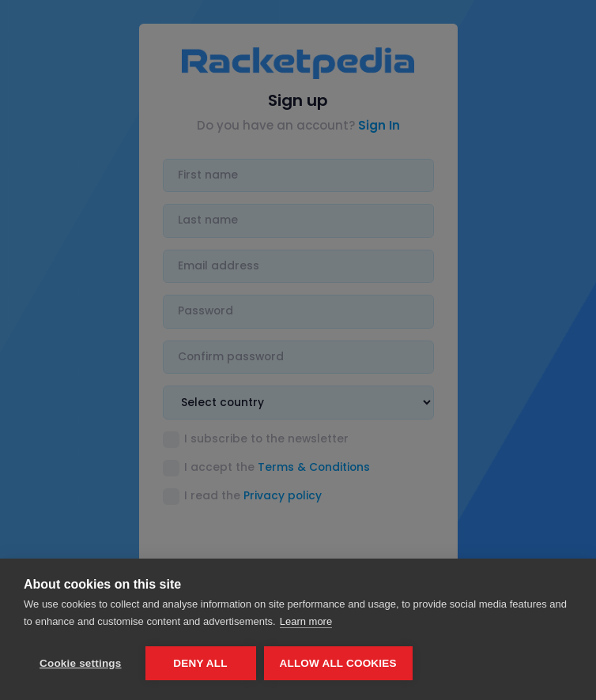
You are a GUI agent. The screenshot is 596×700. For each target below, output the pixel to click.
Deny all (200, 663)
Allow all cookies (338, 663)
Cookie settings (81, 663)
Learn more (306, 621)
